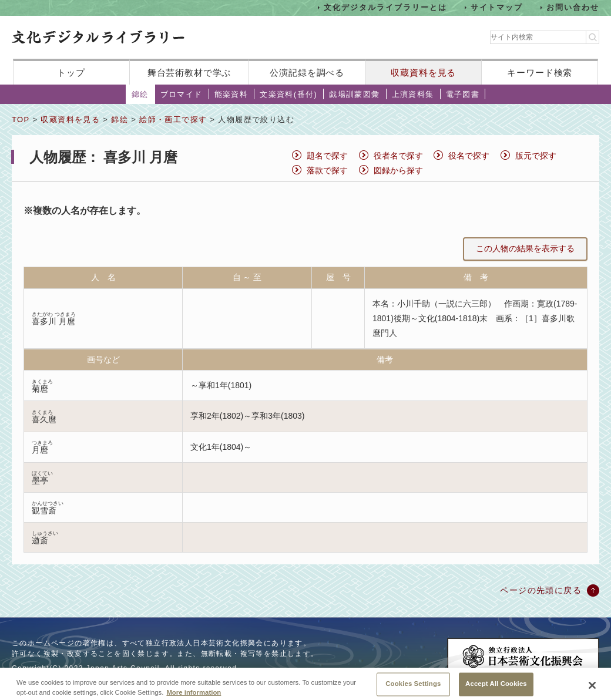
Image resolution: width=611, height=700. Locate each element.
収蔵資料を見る (423, 73)
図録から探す (398, 170)
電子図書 (463, 94)
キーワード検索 (540, 73)
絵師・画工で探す (173, 120)
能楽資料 (231, 94)
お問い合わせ (573, 7)
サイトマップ (497, 7)
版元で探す (536, 156)
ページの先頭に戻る (541, 590)
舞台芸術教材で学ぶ (189, 73)
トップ (71, 73)
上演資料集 (413, 94)
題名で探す (327, 156)
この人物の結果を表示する (525, 248)
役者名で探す (398, 156)
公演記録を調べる (307, 73)
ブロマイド (182, 94)
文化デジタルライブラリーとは (385, 7)
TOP (21, 120)
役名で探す (469, 156)
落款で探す (327, 170)
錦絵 (140, 94)
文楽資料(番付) (288, 94)
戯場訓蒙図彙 (354, 94)
